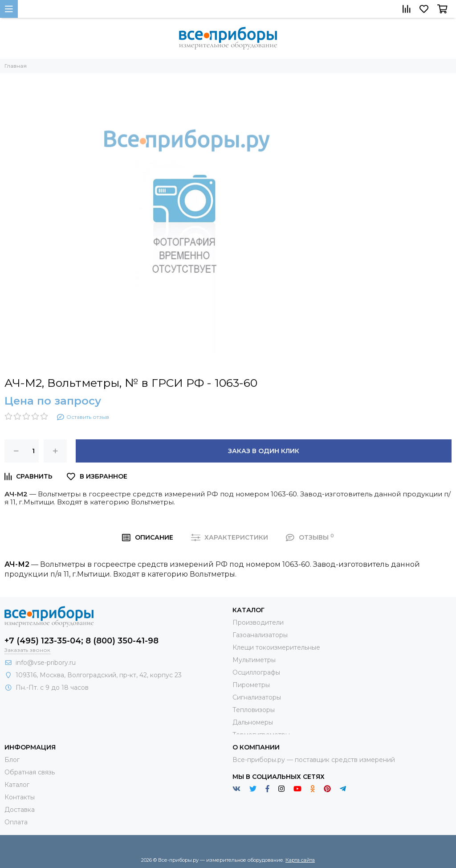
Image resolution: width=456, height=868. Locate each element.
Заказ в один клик (264, 451)
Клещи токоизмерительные (276, 647)
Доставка (20, 810)
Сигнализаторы (257, 697)
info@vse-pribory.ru (46, 663)
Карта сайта (300, 860)
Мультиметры (254, 660)
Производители (258, 622)
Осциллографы (256, 672)
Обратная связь (30, 772)
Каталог (17, 785)
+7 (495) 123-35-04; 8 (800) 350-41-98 (81, 641)
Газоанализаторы (260, 635)
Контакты (20, 797)
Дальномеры (253, 722)
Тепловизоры (254, 710)
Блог (12, 760)
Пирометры (251, 685)
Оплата (16, 822)
